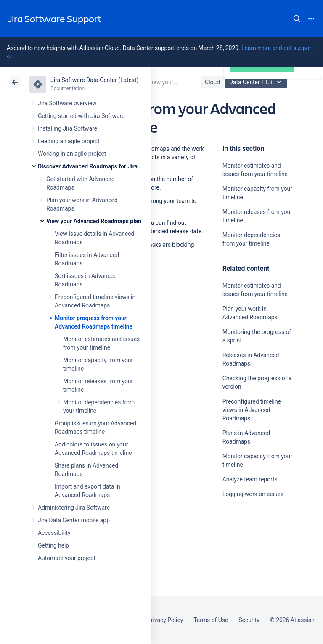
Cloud (212, 82)
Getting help (53, 545)
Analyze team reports (250, 479)
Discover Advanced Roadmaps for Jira (88, 166)
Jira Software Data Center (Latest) (94, 80)
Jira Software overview (67, 103)
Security (249, 620)
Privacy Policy (165, 620)
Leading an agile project (69, 141)
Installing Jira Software (68, 128)
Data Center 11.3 (257, 82)
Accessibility (54, 533)
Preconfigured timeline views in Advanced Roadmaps (252, 410)
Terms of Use (211, 620)
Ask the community (252, 577)
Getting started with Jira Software (81, 116)
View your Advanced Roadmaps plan (94, 221)
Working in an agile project (72, 154)
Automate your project (67, 558)
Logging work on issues (253, 494)
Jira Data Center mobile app (74, 520)
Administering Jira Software (74, 508)
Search (297, 19)
